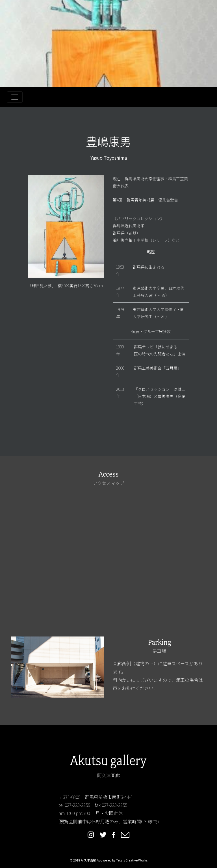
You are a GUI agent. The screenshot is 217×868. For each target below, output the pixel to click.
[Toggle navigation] (15, 97)
